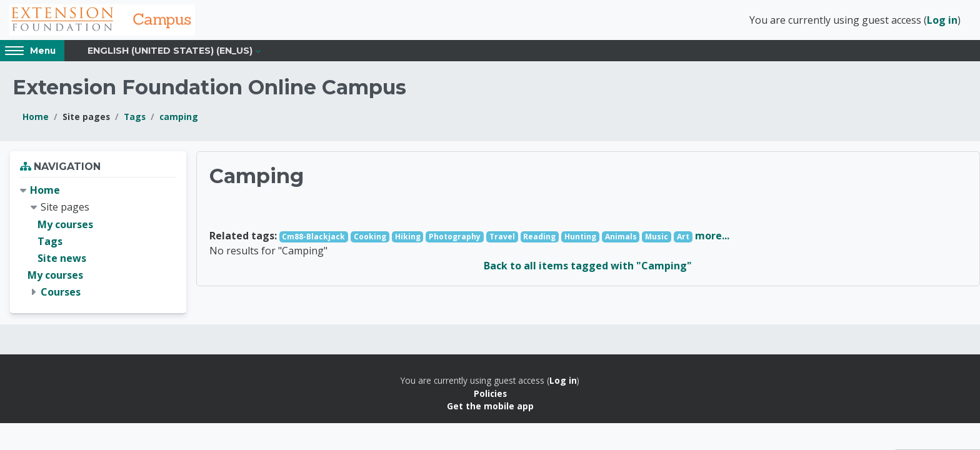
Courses (61, 293)
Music (657, 238)
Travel (502, 238)
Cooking (370, 238)
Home (36, 118)
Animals (621, 238)
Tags (135, 118)
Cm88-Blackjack (313, 238)
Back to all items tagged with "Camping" (588, 267)
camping (179, 118)
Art (683, 238)
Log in (942, 21)
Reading (539, 238)
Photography (455, 238)
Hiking (408, 238)
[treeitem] (98, 242)
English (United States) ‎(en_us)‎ (170, 51)
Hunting (580, 238)
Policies (490, 395)
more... (712, 237)
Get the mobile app (490, 407)
